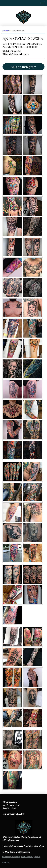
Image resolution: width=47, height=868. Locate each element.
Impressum (6, 857)
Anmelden (6, 862)
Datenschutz (16, 857)
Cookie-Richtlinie (27, 857)
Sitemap (37, 857)
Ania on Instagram (24, 67)
